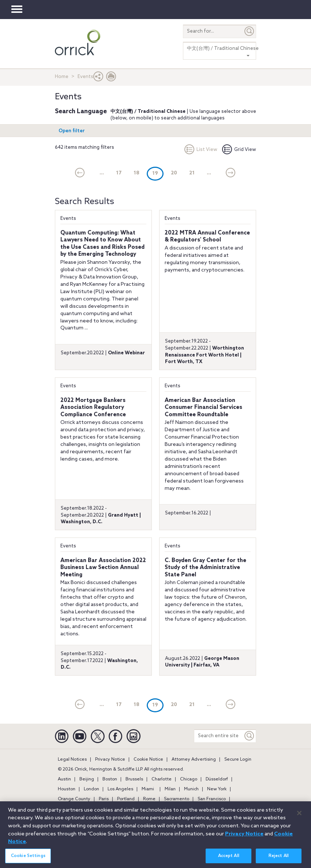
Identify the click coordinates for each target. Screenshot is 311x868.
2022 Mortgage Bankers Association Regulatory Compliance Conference (93, 408)
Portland (126, 799)
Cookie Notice (148, 760)
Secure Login (238, 760)
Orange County (74, 799)
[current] (80, 173)
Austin (64, 779)
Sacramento (177, 799)
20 (174, 173)
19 (158, 173)
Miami (148, 789)
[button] (98, 78)
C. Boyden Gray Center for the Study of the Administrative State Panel (205, 568)
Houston (67, 789)
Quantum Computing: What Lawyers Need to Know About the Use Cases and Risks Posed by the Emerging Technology (102, 244)
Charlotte (162, 779)
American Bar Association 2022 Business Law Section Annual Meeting (103, 568)
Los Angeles (120, 789)
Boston (110, 779)
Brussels (134, 779)
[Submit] (250, 31)
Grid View (239, 150)
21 (192, 173)
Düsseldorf (217, 779)
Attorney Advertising (194, 760)
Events (68, 219)
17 (119, 173)
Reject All (279, 859)
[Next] (231, 173)
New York (217, 789)
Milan (170, 789)
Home (62, 77)
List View (201, 150)
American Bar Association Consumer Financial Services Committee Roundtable (203, 408)
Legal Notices (72, 760)
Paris (104, 799)
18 (136, 173)
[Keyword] (250, 736)
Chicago (189, 779)
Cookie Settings (28, 859)
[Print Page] (111, 78)
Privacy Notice (110, 760)
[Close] (299, 817)
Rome (149, 799)
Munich (191, 789)
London (91, 789)
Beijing (87, 779)
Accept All (229, 859)
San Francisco (212, 799)
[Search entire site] (219, 736)
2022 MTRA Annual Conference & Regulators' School (207, 237)
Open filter (72, 131)
